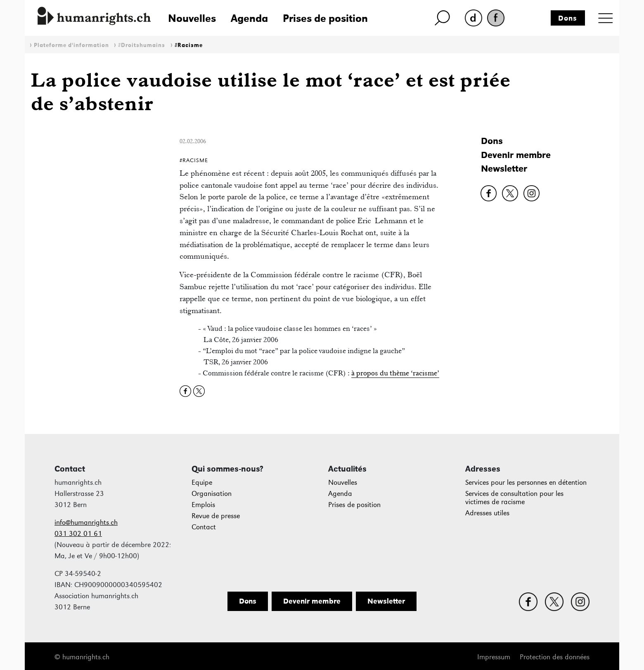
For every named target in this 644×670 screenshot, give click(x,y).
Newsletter (504, 169)
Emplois (203, 505)
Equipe (202, 482)
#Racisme (189, 45)
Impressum (494, 657)
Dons (568, 18)
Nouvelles (192, 18)
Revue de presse (216, 516)
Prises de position (325, 18)
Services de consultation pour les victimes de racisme (514, 498)
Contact (204, 527)
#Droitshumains (142, 45)
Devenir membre (516, 155)
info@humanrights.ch (86, 523)
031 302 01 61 (78, 534)
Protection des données (555, 657)
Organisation (212, 494)
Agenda (249, 18)
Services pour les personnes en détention (526, 482)
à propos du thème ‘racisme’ (395, 373)
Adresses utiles (487, 513)
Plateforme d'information (71, 45)
